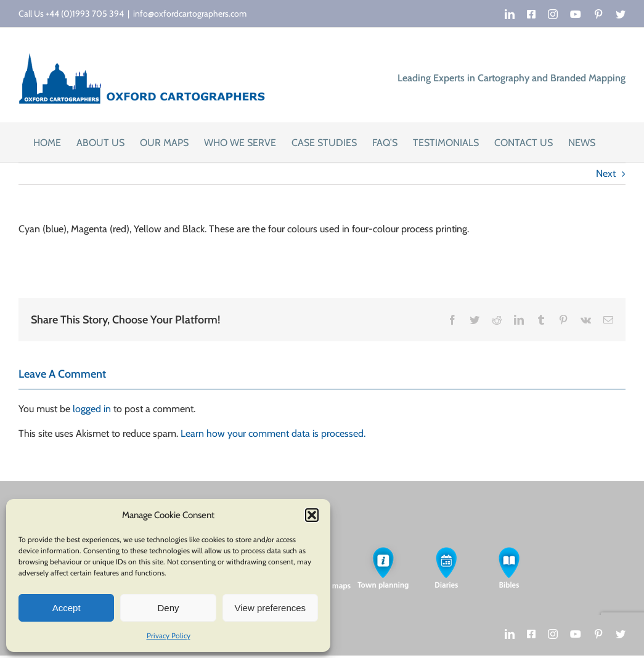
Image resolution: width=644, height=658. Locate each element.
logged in (92, 409)
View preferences (271, 608)
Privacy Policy (169, 636)
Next (606, 173)
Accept (67, 608)
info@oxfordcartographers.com (190, 14)
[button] (312, 515)
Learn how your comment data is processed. (273, 433)
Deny (168, 608)
